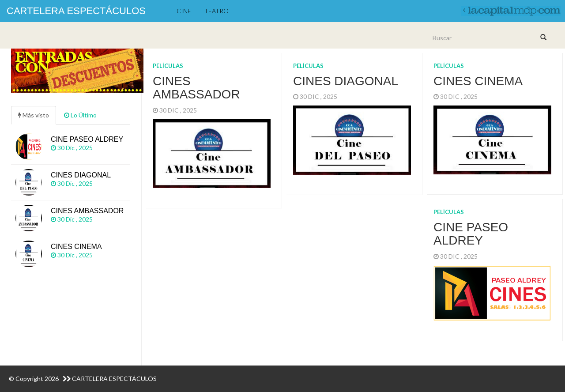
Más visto (34, 115)
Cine (184, 11)
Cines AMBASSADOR (196, 88)
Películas (168, 66)
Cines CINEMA (478, 81)
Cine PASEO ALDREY (471, 234)
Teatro (217, 11)
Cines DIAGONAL (346, 81)
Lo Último (80, 115)
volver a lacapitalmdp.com (510, 9)
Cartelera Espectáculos (76, 11)
